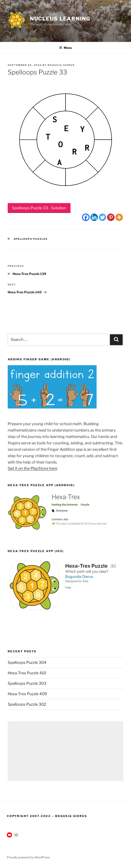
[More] (119, 217)
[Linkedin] (94, 217)
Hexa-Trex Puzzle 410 (27, 673)
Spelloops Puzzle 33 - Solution (39, 208)
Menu (65, 48)
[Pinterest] (111, 217)
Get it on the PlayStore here (32, 468)
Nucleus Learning (60, 19)
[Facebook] (86, 217)
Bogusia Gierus (61, 65)
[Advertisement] (65, 751)
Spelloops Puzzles (31, 239)
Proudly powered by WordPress (28, 857)
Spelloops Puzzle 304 (27, 662)
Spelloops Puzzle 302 (27, 704)
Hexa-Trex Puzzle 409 (27, 694)
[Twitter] (102, 217)
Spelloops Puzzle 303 (27, 683)
